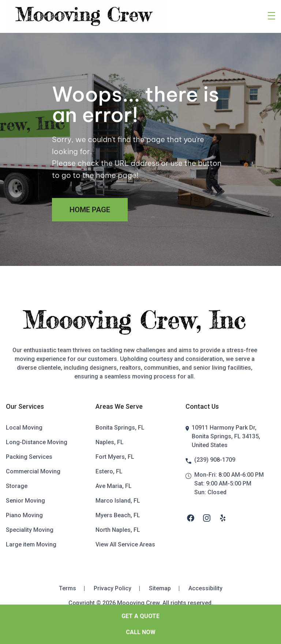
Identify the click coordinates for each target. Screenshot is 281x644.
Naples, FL (110, 442)
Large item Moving (31, 544)
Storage (17, 486)
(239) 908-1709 (215, 460)
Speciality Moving (30, 530)
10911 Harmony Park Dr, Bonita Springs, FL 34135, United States (226, 436)
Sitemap (167, 588)
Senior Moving (25, 501)
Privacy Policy (120, 588)
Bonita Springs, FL (120, 428)
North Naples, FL (118, 530)
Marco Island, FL (118, 501)
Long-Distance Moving (37, 442)
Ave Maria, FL (114, 486)
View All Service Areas (125, 544)
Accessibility (205, 588)
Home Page (90, 210)
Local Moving (24, 428)
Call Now (141, 632)
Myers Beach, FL (118, 515)
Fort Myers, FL (115, 457)
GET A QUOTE (140, 616)
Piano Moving (24, 515)
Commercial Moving (33, 471)
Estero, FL (109, 471)
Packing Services (29, 457)
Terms (75, 588)
